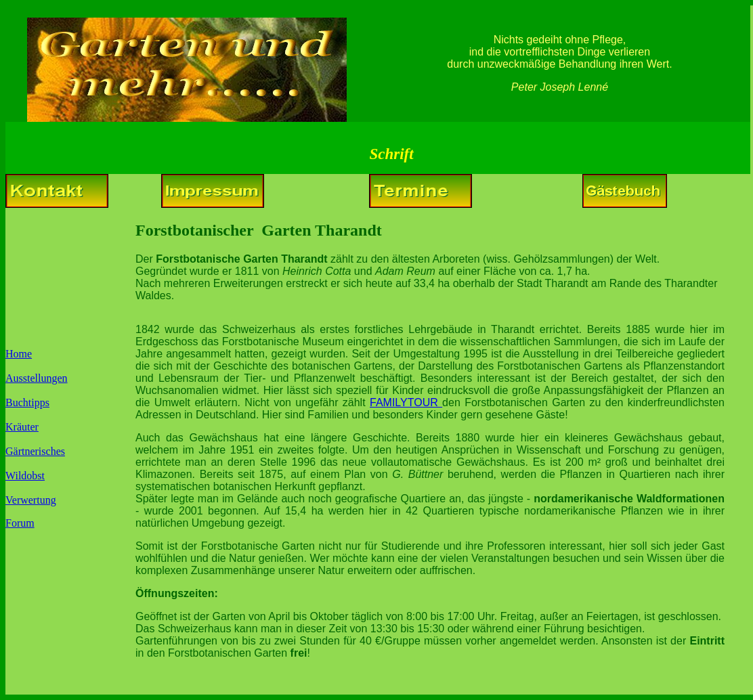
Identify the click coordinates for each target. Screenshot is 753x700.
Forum (20, 523)
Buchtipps (27, 402)
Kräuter (22, 427)
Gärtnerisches (35, 451)
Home (19, 354)
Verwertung (31, 500)
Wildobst (25, 476)
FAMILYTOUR (406, 402)
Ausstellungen (37, 378)
